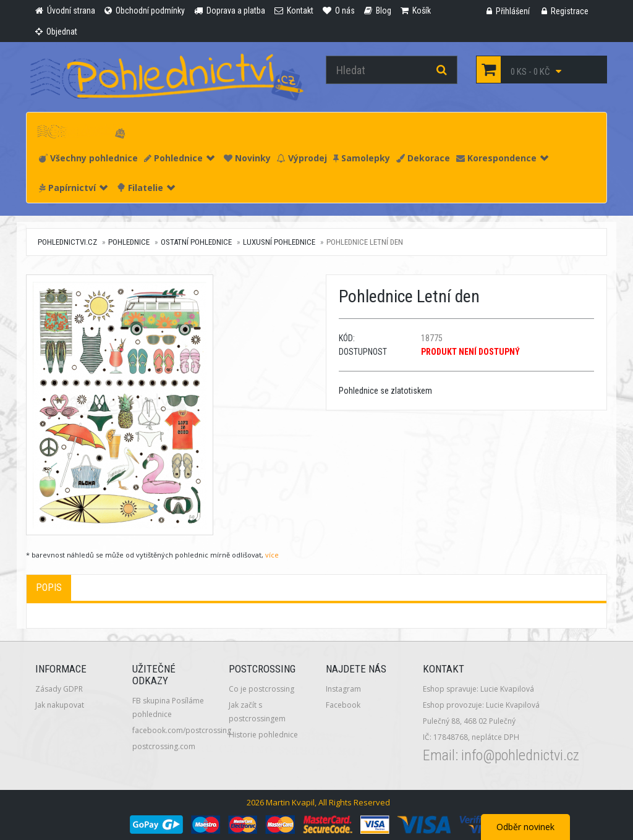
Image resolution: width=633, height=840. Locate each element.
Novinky (247, 158)
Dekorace (423, 158)
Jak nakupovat (60, 705)
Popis (49, 588)
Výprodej (302, 158)
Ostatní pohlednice (196, 242)
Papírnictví (73, 188)
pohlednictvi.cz (67, 242)
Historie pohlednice (263, 735)
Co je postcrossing (261, 689)
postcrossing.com (164, 746)
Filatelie (146, 188)
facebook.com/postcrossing (182, 730)
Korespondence (502, 158)
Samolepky (362, 158)
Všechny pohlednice (88, 158)
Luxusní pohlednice (279, 242)
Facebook (343, 705)
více (272, 555)
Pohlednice (179, 158)
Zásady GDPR (59, 689)
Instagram (343, 689)
